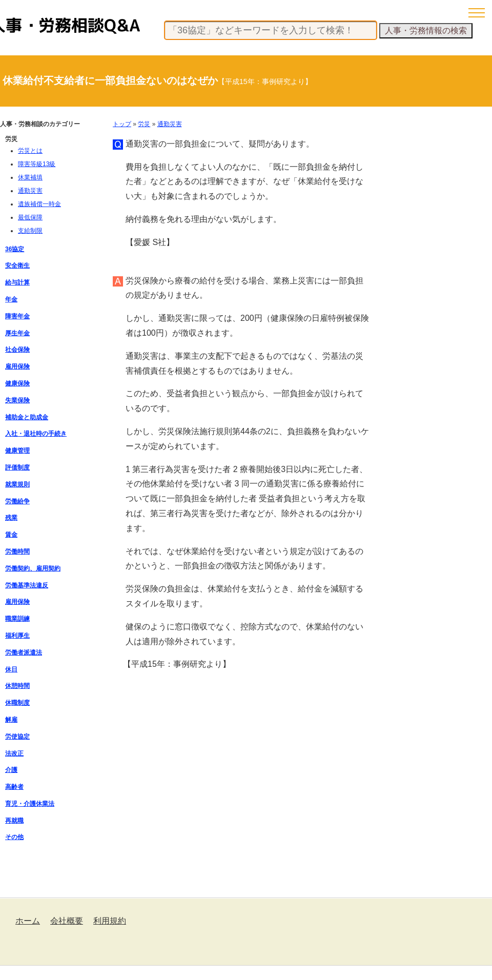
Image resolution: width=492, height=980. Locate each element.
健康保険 (17, 383)
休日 (11, 669)
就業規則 (17, 484)
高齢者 (14, 787)
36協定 (15, 249)
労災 (144, 124)
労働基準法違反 (27, 585)
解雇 (11, 720)
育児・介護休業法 (30, 804)
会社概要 (67, 921)
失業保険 (17, 400)
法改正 (14, 753)
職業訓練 (17, 619)
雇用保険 (17, 366)
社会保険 (17, 350)
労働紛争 (17, 501)
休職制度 (17, 703)
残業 (11, 518)
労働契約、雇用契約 (33, 568)
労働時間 (17, 552)
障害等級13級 (37, 164)
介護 (11, 770)
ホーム (28, 921)
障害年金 (17, 316)
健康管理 (17, 451)
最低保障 (30, 217)
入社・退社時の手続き (36, 434)
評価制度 (17, 467)
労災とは (30, 151)
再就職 (14, 821)
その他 (14, 837)
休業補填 (30, 177)
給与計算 (17, 282)
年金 (11, 299)
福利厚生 (17, 636)
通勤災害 (170, 124)
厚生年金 (17, 333)
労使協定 (17, 737)
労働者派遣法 (24, 652)
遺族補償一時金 (39, 204)
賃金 (11, 535)
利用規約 (110, 921)
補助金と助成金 (27, 417)
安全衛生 (17, 266)
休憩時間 (17, 686)
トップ (122, 124)
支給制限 (30, 231)
